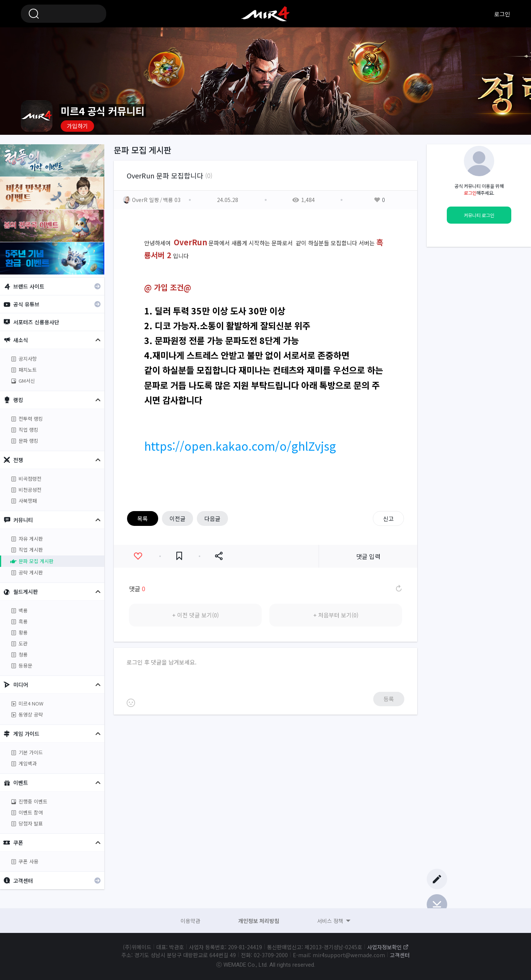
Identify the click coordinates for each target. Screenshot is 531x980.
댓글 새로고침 (398, 589)
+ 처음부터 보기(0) (336, 615)
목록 (143, 518)
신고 (388, 518)
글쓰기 (437, 879)
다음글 (212, 518)
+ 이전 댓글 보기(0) (196, 615)
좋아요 (138, 556)
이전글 (178, 518)
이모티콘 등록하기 (131, 703)
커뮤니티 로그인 (479, 215)
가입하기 (77, 126)
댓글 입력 (368, 556)
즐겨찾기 (179, 556)
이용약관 (190, 921)
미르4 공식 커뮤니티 (265, 14)
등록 (389, 699)
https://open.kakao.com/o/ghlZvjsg (240, 446)
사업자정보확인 (384, 947)
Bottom (437, 904)
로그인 (502, 14)
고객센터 (400, 955)
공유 (219, 556)
